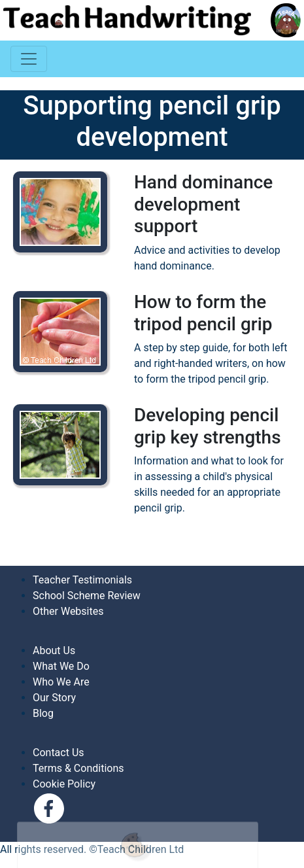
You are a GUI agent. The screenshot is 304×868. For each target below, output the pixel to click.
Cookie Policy (64, 784)
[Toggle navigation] (29, 59)
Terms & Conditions (78, 768)
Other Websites (68, 611)
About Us (54, 651)
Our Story (54, 698)
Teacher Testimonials (82, 580)
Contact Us (59, 753)
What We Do (61, 666)
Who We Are (61, 682)
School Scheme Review (87, 596)
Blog (43, 713)
